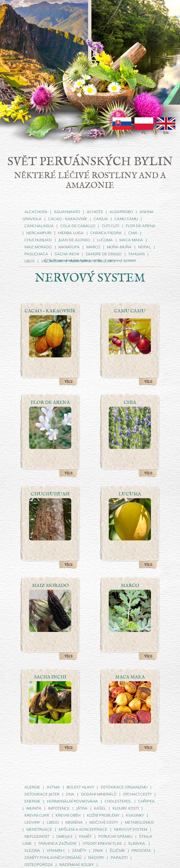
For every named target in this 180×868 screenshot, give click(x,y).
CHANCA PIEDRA (106, 233)
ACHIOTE (95, 212)
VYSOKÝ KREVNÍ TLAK (103, 843)
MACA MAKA (131, 240)
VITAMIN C (56, 850)
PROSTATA (141, 850)
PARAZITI (119, 857)
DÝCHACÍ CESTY (137, 794)
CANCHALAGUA (39, 226)
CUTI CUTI (111, 226)
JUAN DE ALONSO (74, 240)
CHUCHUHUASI (38, 240)
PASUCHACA (36, 254)
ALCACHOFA (36, 212)
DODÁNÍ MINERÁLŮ (99, 794)
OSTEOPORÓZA (39, 864)
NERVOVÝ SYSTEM (131, 829)
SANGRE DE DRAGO (104, 254)
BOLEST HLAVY (80, 787)
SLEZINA (32, 850)
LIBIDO (53, 822)
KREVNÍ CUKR (37, 815)
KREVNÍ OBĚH (68, 815)
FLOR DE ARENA (141, 226)
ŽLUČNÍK (117, 850)
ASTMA (53, 787)
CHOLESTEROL (118, 801)
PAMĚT (85, 836)
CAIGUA (101, 219)
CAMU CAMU (127, 219)
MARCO (93, 247)
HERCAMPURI (39, 233)
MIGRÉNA (74, 822)
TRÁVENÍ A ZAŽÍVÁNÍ (57, 843)
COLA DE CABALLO (78, 226)
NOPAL (144, 247)
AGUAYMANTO (67, 212)
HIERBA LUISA (71, 233)
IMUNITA (34, 808)
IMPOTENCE (59, 808)
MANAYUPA (69, 247)
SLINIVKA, (137, 843)
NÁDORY (96, 857)
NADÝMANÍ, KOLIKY (77, 864)
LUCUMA (105, 240)
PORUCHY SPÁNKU (116, 836)
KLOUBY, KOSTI (126, 808)
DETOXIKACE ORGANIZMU (124, 787)
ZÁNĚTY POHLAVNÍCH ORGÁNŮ (53, 857)
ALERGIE (32, 787)
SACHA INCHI (67, 254)
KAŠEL (100, 808)
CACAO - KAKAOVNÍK (68, 219)
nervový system (122, 260)
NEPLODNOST (37, 836)
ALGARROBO (121, 212)
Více (69, 382)
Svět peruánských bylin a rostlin (73, 260)
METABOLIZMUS (139, 822)
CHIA (133, 233)
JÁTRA (82, 808)
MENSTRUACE (40, 829)
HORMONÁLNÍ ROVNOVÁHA (73, 801)
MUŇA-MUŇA (119, 247)
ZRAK (98, 850)
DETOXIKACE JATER (42, 794)
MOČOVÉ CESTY (104, 822)
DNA (70, 794)
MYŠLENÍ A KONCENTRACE (83, 829)
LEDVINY (32, 822)
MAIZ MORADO (38, 247)
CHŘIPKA (146, 801)
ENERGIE (32, 801)
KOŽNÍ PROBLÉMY (103, 815)
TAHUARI (136, 254)
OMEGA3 (64, 836)
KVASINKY (135, 815)
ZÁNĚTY (79, 850)
